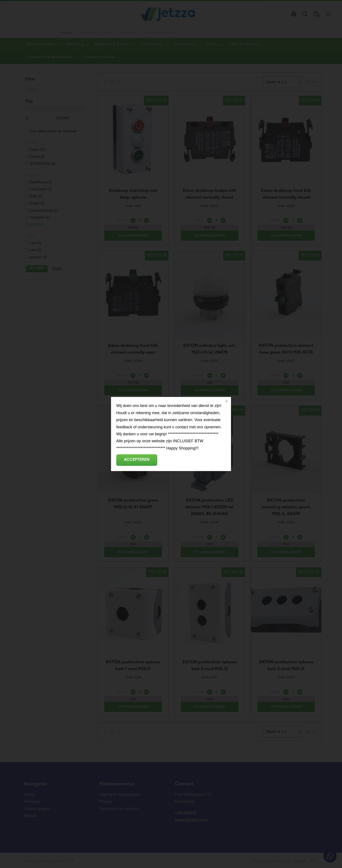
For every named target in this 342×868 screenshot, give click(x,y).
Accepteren (137, 460)
